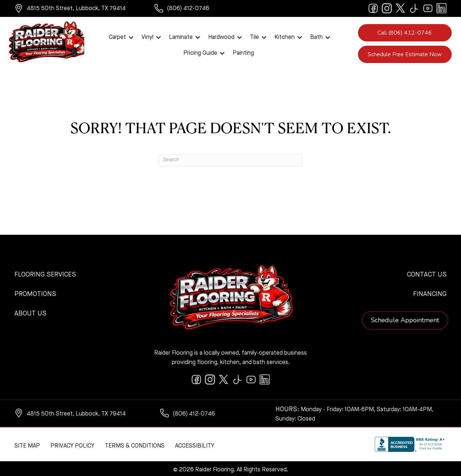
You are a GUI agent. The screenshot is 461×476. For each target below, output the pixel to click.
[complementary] (52, 436)
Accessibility (195, 444)
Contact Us (427, 273)
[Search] (230, 158)
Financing (430, 292)
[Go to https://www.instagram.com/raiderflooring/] (387, 8)
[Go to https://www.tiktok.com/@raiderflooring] (414, 8)
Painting (243, 52)
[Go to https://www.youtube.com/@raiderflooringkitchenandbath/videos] (428, 8)
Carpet (117, 36)
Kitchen (285, 36)
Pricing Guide (200, 52)
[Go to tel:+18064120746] (189, 9)
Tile (254, 36)
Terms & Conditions (135, 444)
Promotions (35, 292)
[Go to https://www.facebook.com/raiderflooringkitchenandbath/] (373, 8)
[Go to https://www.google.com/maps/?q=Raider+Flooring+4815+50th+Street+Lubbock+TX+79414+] (77, 9)
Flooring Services (45, 273)
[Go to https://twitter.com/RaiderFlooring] (400, 8)
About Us (30, 312)
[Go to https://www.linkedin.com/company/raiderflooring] (442, 8)
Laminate (181, 36)
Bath (316, 36)
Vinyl (147, 36)
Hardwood (221, 36)
